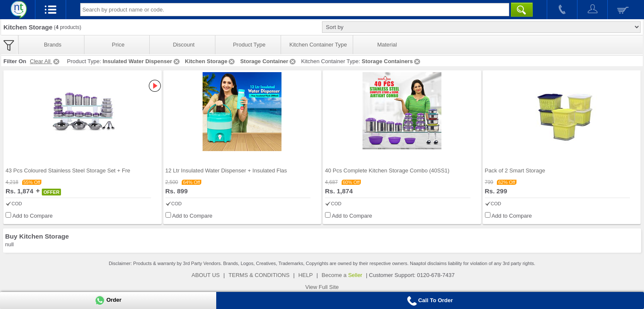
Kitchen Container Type (318, 45)
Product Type (249, 45)
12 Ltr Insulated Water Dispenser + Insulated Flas (226, 171)
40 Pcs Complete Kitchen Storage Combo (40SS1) (387, 171)
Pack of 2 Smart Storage (515, 171)
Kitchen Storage (211, 61)
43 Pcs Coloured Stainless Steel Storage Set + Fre (68, 171)
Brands (53, 45)
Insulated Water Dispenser (142, 61)
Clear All (45, 61)
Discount (184, 45)
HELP (305, 275)
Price (118, 45)
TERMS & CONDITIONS (259, 275)
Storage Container (268, 61)
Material (387, 45)
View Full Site (322, 287)
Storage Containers (392, 61)
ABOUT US (206, 275)
